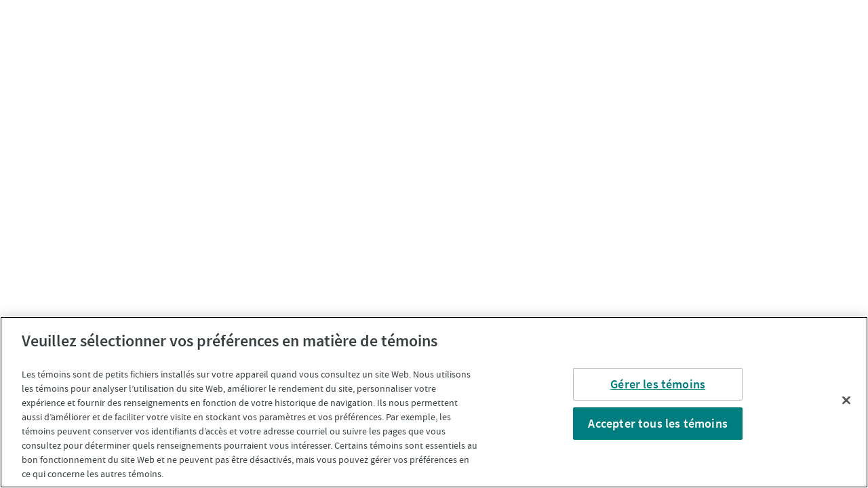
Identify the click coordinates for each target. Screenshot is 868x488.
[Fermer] (846, 401)
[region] (434, 402)
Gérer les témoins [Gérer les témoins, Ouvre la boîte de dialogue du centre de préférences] (658, 384)
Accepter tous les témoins (658, 423)
